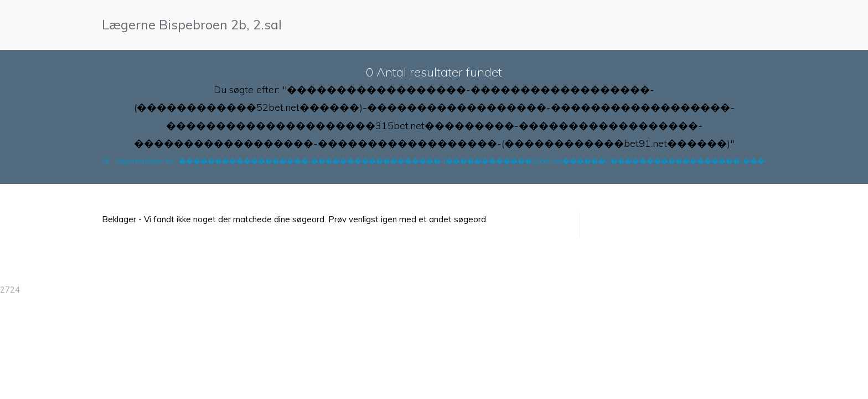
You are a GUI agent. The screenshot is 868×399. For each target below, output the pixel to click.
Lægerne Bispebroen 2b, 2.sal (192, 24)
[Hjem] (105, 161)
